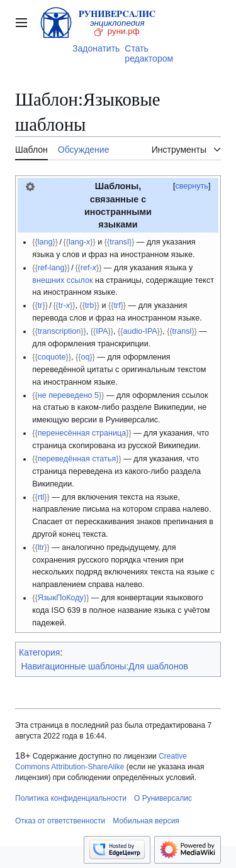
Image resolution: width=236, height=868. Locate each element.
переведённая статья (77, 459)
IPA (102, 331)
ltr (41, 547)
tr (40, 305)
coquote (52, 357)
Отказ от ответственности (60, 821)
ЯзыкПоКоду (61, 598)
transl (119, 242)
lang (45, 242)
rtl (41, 497)
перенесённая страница (82, 433)
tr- (64, 305)
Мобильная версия (146, 821)
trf (117, 305)
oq (85, 357)
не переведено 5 (68, 395)
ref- (88, 268)
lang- (79, 242)
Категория (39, 652)
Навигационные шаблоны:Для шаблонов (105, 666)
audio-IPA (140, 331)
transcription (59, 331)
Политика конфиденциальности (71, 798)
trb (90, 305)
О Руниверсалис (163, 798)
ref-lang (51, 268)
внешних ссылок (62, 280)
